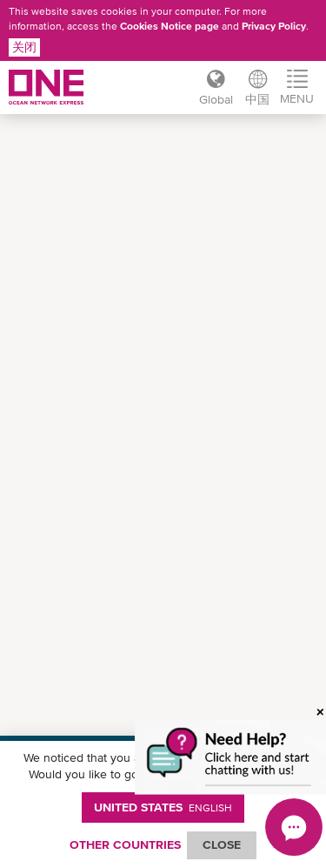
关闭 (24, 47)
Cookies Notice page (170, 26)
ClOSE (222, 844)
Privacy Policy (274, 26)
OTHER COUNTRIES (125, 844)
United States (163, 807)
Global (216, 99)
